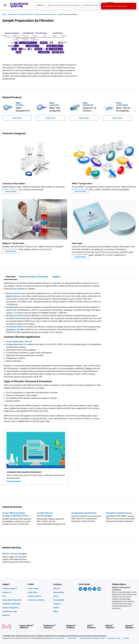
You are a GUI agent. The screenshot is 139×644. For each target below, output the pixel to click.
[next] (135, 111)
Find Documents (14, 481)
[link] (14, 588)
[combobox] (74, 5)
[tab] (10, 277)
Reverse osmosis (14, 293)
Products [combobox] (40, 5)
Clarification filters (14, 327)
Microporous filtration (16, 316)
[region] (69, 111)
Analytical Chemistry (26, 14)
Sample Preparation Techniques (45, 14)
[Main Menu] (5, 5)
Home (4, 14)
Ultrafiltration (12, 307)
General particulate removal (19, 341)
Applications (12, 14)
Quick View (17, 118)
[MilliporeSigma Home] (19, 5)
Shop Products (11, 191)
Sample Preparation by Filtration (68, 14)
